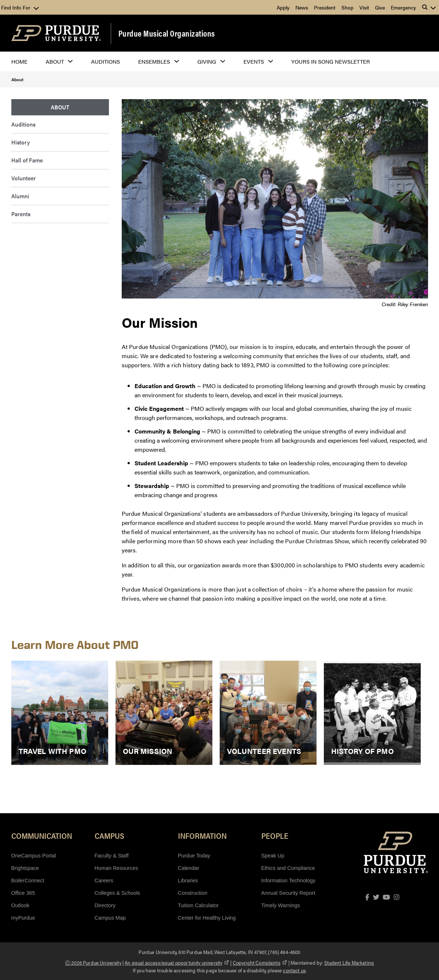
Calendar (189, 868)
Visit (364, 7)
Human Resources (116, 868)
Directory (105, 905)
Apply (283, 7)
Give (380, 7)
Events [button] (254, 61)
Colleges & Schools (118, 893)
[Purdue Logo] (56, 33)
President (325, 7)
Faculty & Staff (112, 856)
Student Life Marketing (349, 962)
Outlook (20, 905)
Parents (21, 214)
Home (19, 61)
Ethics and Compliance (288, 868)
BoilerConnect (28, 881)
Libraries (188, 881)
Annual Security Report (288, 893)
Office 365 (23, 893)
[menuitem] (60, 107)
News (302, 7)
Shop (347, 7)
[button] (429, 7)
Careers (104, 881)
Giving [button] (207, 61)
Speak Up (273, 856)
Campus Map (110, 918)
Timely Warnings (281, 905)
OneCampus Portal (34, 856)
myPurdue (23, 918)
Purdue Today (194, 856)
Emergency (403, 7)
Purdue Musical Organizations (167, 33)
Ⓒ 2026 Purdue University (93, 962)
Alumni (20, 196)
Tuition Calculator (198, 905)
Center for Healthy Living (207, 918)
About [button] (55, 61)
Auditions (105, 61)
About (17, 79)
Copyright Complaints (260, 962)
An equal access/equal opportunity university (177, 962)
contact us (294, 970)
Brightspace (25, 868)
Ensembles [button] (154, 61)
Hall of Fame (27, 160)
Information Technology (289, 881)
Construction (193, 893)
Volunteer (24, 178)
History (21, 142)
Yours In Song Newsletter (331, 61)
